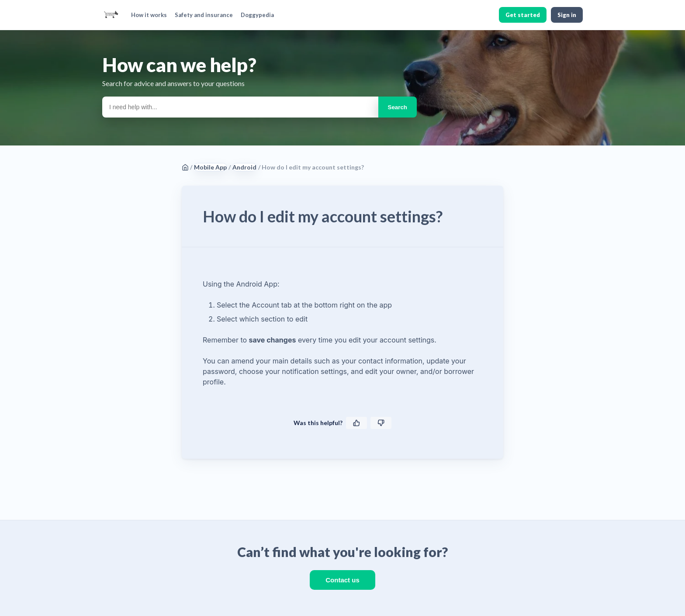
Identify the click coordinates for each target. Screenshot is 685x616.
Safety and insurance (204, 15)
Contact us (342, 580)
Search (398, 107)
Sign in (567, 15)
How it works (149, 15)
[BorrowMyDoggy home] (111, 15)
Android (244, 167)
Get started (523, 15)
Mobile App (210, 167)
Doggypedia (257, 15)
